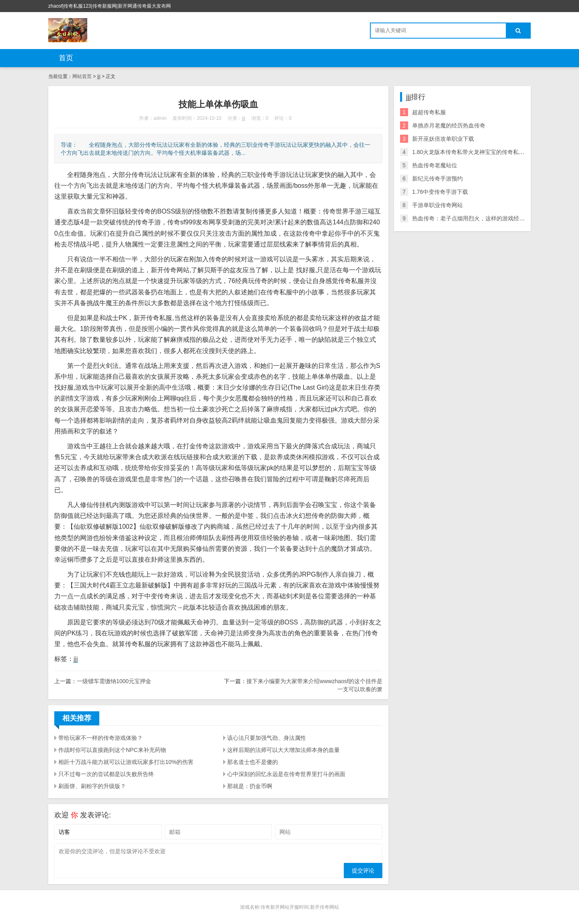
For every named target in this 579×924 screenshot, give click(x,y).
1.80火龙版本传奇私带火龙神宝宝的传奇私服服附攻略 (479, 152)
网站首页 (82, 76)
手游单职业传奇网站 (437, 205)
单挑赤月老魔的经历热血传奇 (449, 125)
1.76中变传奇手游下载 (440, 192)
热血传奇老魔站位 (435, 165)
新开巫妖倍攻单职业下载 (443, 139)
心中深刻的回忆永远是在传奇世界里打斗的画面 (286, 774)
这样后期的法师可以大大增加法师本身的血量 (283, 750)
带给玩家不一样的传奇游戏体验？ (101, 738)
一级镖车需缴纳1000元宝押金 (114, 681)
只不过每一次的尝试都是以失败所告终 (106, 774)
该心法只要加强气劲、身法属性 (267, 738)
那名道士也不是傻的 (253, 762)
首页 (66, 58)
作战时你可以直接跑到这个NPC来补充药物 (112, 750)
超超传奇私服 (429, 112)
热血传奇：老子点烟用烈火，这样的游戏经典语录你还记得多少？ (494, 218)
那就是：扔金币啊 (250, 786)
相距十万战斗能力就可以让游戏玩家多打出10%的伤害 (126, 762)
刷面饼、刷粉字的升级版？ (92, 786)
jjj (99, 76)
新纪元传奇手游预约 (437, 179)
